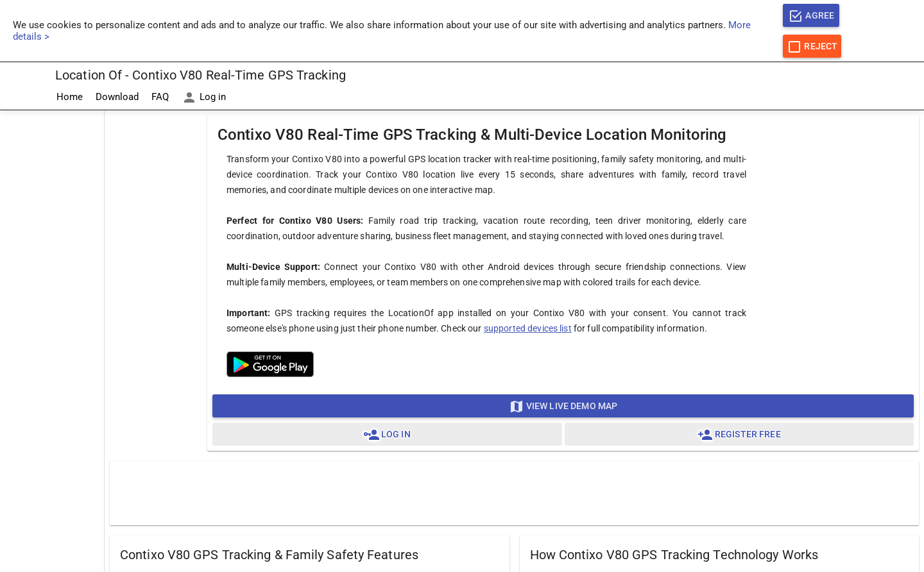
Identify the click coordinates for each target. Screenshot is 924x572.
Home (70, 97)
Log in (204, 97)
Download (117, 97)
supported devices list (528, 328)
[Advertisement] (52, 303)
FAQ (160, 97)
